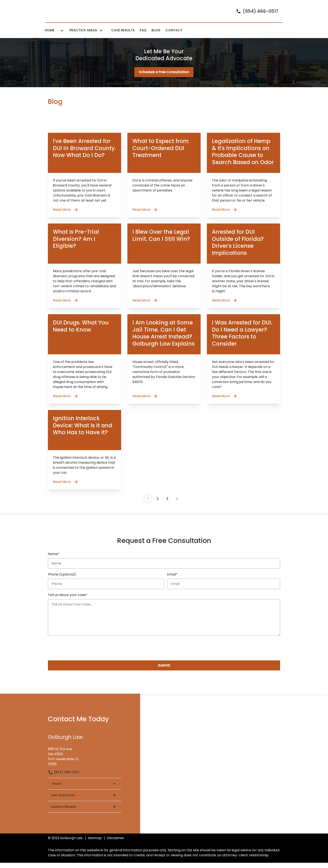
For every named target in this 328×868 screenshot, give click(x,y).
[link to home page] (71, 14)
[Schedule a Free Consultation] (164, 78)
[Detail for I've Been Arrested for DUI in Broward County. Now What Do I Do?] (85, 180)
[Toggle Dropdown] (62, 36)
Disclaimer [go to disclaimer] (116, 843)
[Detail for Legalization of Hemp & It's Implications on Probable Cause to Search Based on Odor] (243, 180)
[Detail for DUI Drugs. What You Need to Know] (85, 364)
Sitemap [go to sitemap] (95, 843)
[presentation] (80, 653)
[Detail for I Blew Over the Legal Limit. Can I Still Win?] (164, 271)
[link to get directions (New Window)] (85, 760)
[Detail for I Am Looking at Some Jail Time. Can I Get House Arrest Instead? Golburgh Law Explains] (164, 364)
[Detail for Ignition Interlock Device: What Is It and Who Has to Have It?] (85, 455)
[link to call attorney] (255, 14)
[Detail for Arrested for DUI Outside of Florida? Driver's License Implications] (243, 271)
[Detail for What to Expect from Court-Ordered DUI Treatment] (164, 180)
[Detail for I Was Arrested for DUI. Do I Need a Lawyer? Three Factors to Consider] (243, 364)
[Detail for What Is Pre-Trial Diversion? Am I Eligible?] (85, 271)
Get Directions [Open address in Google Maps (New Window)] (84, 800)
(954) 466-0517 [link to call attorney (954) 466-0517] (64, 778)
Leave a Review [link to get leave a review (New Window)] (84, 812)
